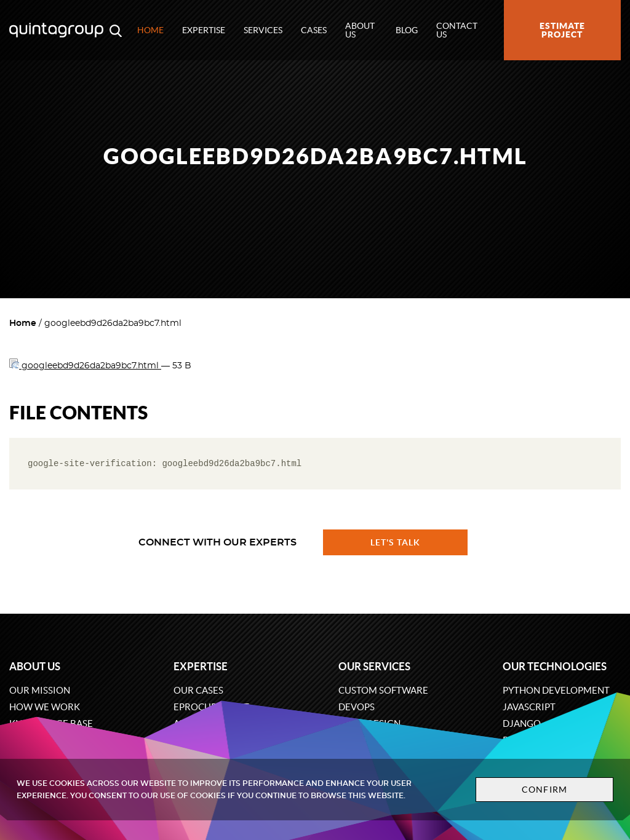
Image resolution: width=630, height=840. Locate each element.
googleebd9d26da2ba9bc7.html (85, 366)
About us (360, 30)
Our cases (198, 690)
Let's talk (396, 542)
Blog (407, 30)
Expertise (204, 30)
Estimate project (562, 30)
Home (150, 30)
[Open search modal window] (116, 30)
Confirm (544, 790)
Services (263, 30)
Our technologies (555, 666)
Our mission (40, 690)
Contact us (457, 30)
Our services (374, 666)
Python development (556, 690)
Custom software (383, 690)
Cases (314, 30)
